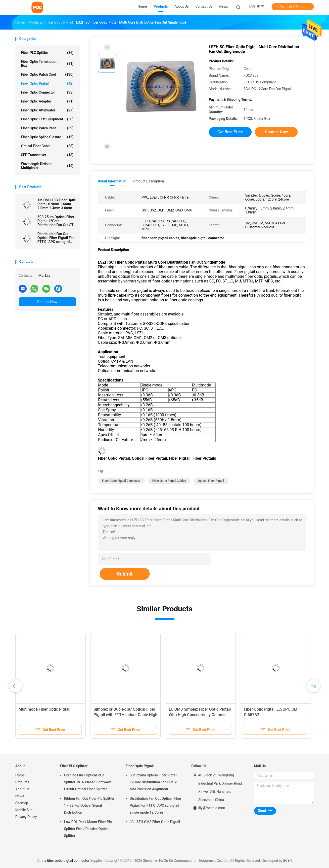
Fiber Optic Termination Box (47, 64)
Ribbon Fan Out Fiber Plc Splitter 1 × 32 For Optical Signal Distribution (89, 805)
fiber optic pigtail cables (169, 481)
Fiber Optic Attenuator (47, 110)
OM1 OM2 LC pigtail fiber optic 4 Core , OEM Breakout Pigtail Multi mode (225, 715)
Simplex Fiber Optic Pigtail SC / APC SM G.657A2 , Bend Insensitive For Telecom (152, 715)
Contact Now (47, 302)
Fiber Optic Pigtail (47, 83)
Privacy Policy (26, 817)
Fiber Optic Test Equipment (47, 119)
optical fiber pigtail (211, 481)
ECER (287, 861)
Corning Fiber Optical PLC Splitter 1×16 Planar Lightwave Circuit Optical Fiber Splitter (88, 782)
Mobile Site (24, 810)
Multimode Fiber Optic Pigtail (302, 709)
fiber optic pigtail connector (121, 481)
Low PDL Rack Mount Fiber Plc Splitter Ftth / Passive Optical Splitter (88, 829)
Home (20, 775)
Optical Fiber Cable (47, 146)
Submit (125, 574)
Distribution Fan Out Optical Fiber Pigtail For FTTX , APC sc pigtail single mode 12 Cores (56, 238)
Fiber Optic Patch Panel (47, 128)
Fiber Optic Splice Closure (47, 137)
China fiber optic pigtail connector (63, 861)
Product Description (149, 181)
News (20, 796)
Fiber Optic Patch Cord (47, 74)
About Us (23, 789)
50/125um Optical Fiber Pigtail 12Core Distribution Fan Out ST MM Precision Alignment (57, 221)
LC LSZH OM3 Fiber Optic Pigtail (155, 822)
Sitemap (22, 803)
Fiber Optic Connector (47, 92)
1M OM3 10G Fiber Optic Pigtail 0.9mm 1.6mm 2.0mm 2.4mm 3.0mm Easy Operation (57, 204)
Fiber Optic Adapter (47, 101)
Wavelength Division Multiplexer (47, 166)
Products (22, 782)
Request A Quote (292, 7)
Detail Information (112, 181)
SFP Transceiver (47, 155)
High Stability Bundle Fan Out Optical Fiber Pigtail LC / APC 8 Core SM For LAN (73, 715)
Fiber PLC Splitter (47, 53)
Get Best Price (230, 132)
